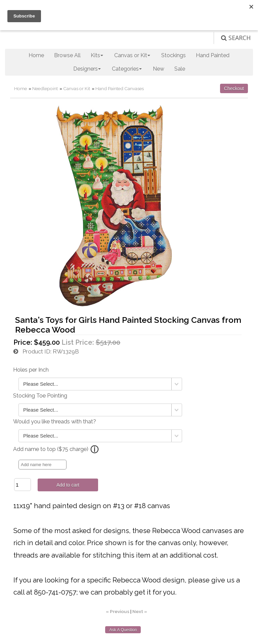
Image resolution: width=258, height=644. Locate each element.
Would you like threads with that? (55, 422)
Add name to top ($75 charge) (51, 449)
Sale (180, 69)
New (159, 69)
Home (36, 55)
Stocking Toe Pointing (40, 396)
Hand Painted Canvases (120, 88)
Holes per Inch (31, 370)
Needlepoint (45, 88)
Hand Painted (213, 55)
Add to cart (68, 485)
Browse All (67, 55)
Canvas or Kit (77, 88)
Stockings (174, 55)
